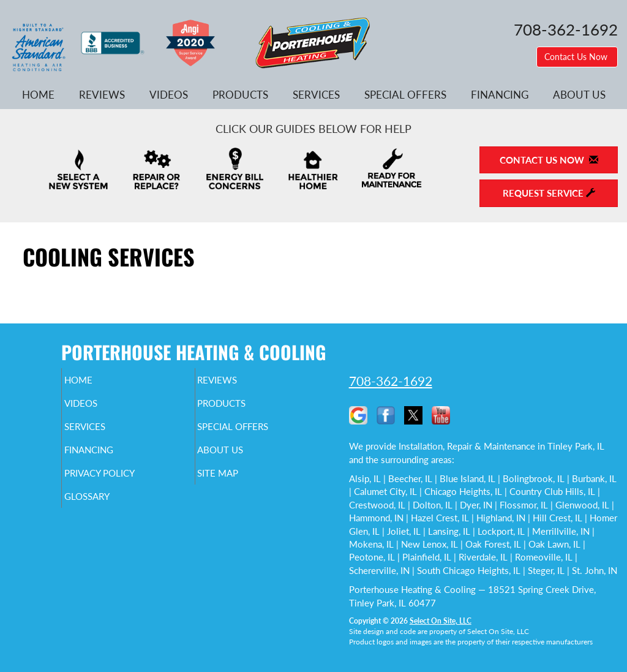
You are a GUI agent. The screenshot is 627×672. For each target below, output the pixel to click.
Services (316, 95)
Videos (169, 95)
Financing (500, 95)
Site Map (238, 484)
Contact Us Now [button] (577, 57)
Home (38, 95)
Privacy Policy (123, 484)
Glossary (107, 510)
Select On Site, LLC (441, 621)
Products (240, 95)
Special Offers (405, 95)
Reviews (102, 95)
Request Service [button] (549, 193)
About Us (579, 95)
